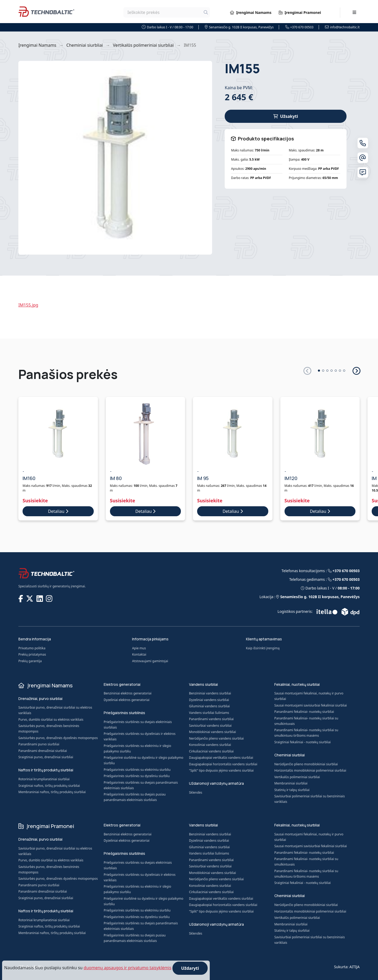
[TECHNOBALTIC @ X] (30, 598)
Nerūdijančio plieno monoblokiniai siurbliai (306, 764)
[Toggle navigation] (354, 12)
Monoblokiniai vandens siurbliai (212, 732)
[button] (356, 371)
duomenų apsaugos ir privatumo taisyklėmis (128, 968)
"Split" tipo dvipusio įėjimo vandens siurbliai (221, 770)
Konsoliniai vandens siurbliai (210, 745)
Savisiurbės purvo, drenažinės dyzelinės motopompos (58, 738)
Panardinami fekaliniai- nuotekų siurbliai (304, 712)
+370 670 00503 (300, 27)
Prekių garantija (30, 661)
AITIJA (355, 967)
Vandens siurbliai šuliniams (209, 713)
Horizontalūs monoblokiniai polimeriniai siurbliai (310, 770)
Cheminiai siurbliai (85, 45)
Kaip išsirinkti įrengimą (263, 648)
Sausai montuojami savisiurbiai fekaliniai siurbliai (311, 705)
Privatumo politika (32, 648)
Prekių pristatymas (32, 654)
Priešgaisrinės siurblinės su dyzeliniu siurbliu (137, 776)
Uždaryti (190, 968)
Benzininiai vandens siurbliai (210, 693)
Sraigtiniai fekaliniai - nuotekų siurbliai (303, 742)
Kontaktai (139, 654)
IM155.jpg (28, 305)
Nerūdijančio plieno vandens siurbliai (216, 738)
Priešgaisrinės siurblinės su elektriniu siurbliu (137, 770)
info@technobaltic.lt (342, 27)
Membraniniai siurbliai (291, 783)
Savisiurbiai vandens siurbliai (210, 726)
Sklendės (196, 792)
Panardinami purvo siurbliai (39, 744)
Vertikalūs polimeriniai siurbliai (143, 45)
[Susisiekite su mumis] (363, 172)
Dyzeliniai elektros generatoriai (127, 700)
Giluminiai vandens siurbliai (209, 706)
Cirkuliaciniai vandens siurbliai (211, 751)
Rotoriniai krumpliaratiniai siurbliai (44, 779)
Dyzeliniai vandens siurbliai (209, 700)
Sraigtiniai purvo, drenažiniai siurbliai (46, 757)
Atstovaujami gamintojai (150, 661)
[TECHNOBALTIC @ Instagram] (50, 598)
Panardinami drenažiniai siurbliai (43, 751)
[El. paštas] (363, 158)
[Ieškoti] (206, 12)
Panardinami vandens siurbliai (211, 719)
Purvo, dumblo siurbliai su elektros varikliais (51, 720)
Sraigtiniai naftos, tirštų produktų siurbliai (49, 786)
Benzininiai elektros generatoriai (128, 693)
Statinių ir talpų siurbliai (292, 790)
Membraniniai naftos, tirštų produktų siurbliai (52, 792)
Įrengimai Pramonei (300, 12)
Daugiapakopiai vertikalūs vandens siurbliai (221, 758)
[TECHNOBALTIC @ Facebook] (21, 598)
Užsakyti (286, 116)
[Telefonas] (363, 143)
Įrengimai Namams (251, 12)
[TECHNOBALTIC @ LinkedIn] (40, 598)
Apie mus (139, 648)
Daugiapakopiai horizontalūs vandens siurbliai (223, 764)
